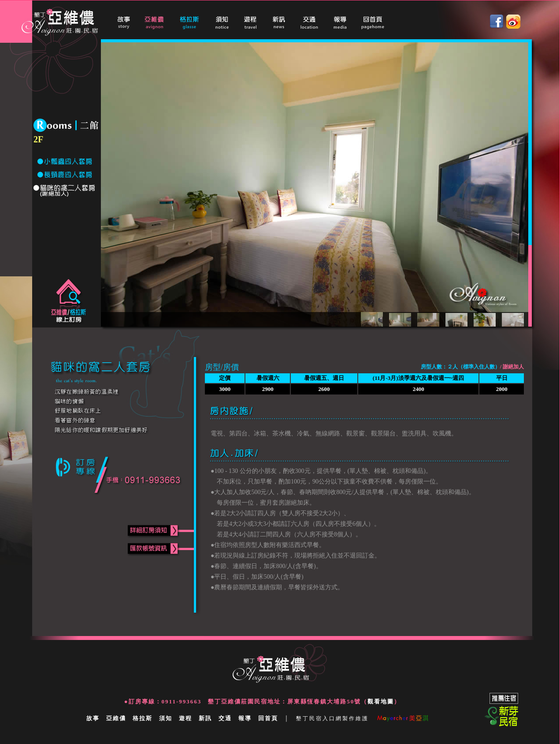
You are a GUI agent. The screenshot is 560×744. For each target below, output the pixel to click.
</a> (288, 22)
